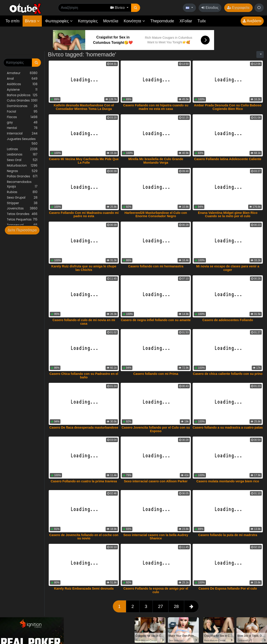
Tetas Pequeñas (22, 219)
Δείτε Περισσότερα (22, 230)
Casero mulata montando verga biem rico (228, 481)
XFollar (186, 21)
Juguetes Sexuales (22, 141)
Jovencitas (22, 208)
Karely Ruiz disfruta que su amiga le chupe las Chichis (84, 268)
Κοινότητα (134, 21)
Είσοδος (210, 8)
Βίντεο (32, 21)
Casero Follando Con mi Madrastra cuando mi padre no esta (84, 215)
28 (176, 606)
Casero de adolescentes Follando (228, 320)
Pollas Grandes (22, 176)
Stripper (22, 203)
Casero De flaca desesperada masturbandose (84, 427)
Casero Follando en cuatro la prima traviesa (84, 481)
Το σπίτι (13, 21)
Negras (22, 171)
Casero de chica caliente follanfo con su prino (228, 374)
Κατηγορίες (88, 21)
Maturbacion (22, 166)
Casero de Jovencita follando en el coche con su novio (84, 537)
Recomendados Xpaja (22, 184)
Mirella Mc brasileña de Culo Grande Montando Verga (156, 161)
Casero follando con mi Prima (156, 374)
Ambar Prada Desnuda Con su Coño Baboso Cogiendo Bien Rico (228, 107)
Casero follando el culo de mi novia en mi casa (84, 322)
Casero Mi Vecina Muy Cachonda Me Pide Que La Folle (84, 161)
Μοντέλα (111, 21)
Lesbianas (22, 154)
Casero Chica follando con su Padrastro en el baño (84, 376)
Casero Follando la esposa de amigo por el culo (156, 590)
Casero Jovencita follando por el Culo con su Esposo (156, 429)
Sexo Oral (22, 160)
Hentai (22, 128)
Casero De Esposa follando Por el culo (228, 588)
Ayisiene (22, 90)
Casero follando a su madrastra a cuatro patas (228, 427)
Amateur (22, 73)
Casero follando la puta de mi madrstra (228, 535)
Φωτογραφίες (59, 21)
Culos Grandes (22, 101)
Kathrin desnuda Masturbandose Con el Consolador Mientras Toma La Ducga (84, 107)
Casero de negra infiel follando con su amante (156, 320)
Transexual (22, 225)
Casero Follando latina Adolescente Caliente (228, 159)
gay (22, 122)
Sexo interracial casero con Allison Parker (156, 481)
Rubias (22, 192)
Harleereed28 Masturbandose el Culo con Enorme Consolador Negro (156, 215)
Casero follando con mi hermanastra (156, 266)
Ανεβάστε (252, 21)
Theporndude (162, 21)
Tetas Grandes (22, 214)
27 (161, 606)
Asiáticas (22, 84)
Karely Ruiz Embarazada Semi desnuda (84, 588)
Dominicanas (22, 106)
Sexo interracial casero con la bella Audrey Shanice (156, 537)
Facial (22, 112)
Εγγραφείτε (238, 8)
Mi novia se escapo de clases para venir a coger (228, 268)
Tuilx (202, 21)
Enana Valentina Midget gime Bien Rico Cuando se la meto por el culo (228, 215)
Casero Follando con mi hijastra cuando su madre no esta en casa (156, 107)
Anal (22, 79)
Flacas (22, 117)
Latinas (22, 149)
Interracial (22, 133)
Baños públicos (22, 95)
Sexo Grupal (22, 198)
